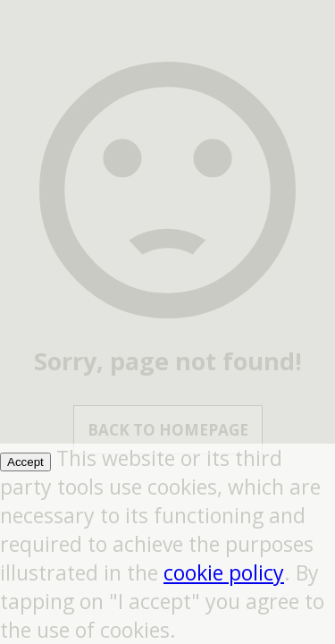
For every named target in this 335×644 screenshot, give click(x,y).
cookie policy (224, 572)
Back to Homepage (168, 430)
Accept (25, 462)
